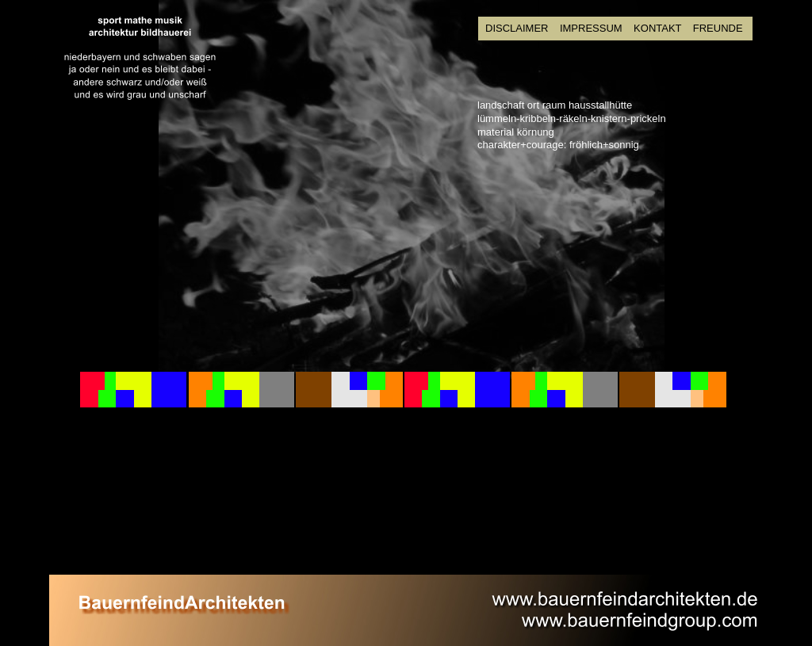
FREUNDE (718, 28)
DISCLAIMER (517, 28)
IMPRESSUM (591, 28)
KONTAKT (659, 28)
